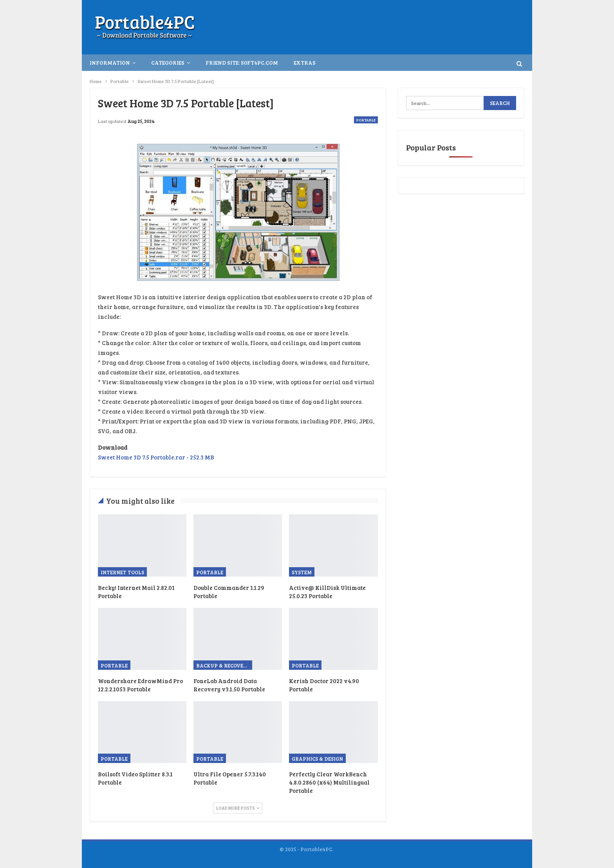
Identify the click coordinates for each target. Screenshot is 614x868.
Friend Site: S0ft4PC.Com (242, 62)
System (302, 572)
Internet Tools (122, 572)
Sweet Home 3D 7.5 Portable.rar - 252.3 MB (156, 457)
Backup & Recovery (223, 665)
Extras (305, 62)
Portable (366, 120)
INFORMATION (110, 62)
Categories (168, 62)
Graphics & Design (317, 759)
